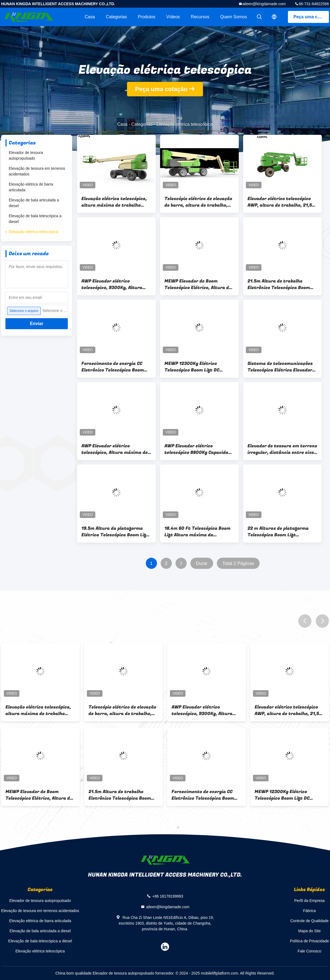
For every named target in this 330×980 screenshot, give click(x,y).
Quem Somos (234, 17)
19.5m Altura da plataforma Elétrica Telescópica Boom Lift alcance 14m (115, 532)
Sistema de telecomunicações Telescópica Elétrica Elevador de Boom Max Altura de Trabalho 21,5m (280, 367)
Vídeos (173, 17)
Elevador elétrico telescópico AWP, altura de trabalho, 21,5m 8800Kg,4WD (282, 202)
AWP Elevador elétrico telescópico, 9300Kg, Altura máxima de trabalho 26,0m (112, 284)
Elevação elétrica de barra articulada (31, 187)
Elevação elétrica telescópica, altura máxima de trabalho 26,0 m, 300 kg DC (114, 202)
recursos (200, 17)
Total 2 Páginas (238, 563)
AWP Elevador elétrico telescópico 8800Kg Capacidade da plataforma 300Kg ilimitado (199, 449)
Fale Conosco (310, 951)
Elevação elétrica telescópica (33, 232)
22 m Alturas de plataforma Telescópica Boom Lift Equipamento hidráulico (278, 532)
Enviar (37, 324)
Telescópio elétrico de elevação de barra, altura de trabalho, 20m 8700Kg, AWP (198, 202)
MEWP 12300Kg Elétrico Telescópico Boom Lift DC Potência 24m (192, 367)
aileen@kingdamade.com (264, 4)
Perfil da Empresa (309, 901)
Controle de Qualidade (310, 921)
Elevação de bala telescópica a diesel (35, 219)
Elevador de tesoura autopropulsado (26, 155)
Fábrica (309, 911)
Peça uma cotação (311, 17)
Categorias (116, 17)
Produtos (147, 17)
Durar (202, 563)
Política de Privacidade (310, 941)
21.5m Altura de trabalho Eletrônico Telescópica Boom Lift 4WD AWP (279, 284)
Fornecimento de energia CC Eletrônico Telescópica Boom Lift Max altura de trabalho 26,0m (113, 367)
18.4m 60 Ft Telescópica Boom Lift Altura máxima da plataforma (198, 532)
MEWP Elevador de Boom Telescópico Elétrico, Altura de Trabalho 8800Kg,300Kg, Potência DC (198, 284)
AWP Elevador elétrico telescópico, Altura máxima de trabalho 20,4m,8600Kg (115, 449)
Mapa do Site (310, 931)
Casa (90, 17)
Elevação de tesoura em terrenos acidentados (37, 171)
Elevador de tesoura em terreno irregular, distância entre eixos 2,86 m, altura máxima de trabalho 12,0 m (282, 449)
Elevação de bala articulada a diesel (34, 203)
